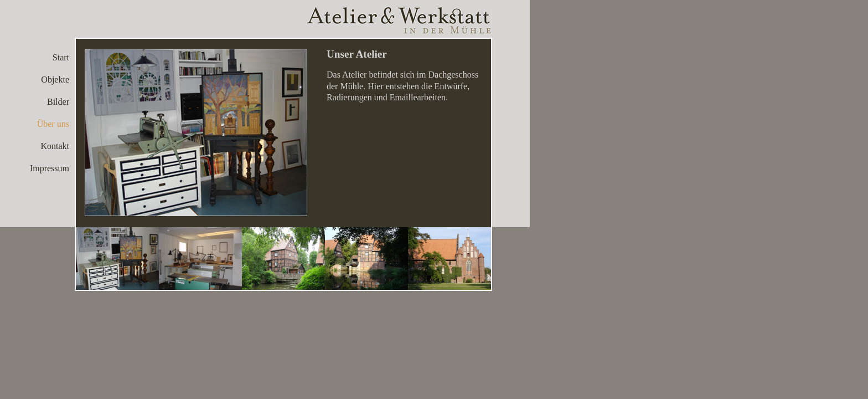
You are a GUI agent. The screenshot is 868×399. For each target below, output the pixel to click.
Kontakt (55, 146)
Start (61, 57)
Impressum (50, 168)
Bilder (58, 102)
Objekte (55, 80)
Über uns (53, 124)
